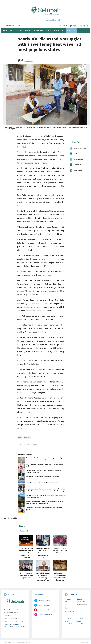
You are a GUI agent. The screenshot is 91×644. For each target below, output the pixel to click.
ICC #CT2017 (81, 602)
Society (20, 31)
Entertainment (38, 31)
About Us (67, 608)
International (72, 31)
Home (66, 602)
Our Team (80, 624)
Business (28, 31)
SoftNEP (86, 642)
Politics (12, 31)
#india (20, 438)
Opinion (56, 31)
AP (25, 60)
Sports (48, 31)
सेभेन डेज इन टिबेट (82, 605)
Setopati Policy (69, 611)
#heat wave (27, 438)
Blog (63, 31)
